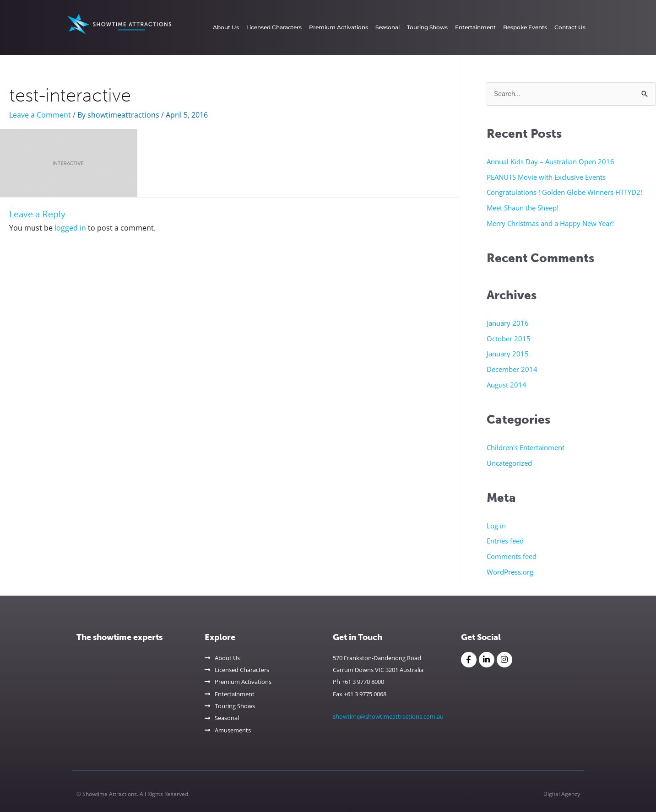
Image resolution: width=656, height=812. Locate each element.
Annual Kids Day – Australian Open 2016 (550, 161)
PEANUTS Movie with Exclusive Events (546, 177)
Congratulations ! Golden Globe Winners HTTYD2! (564, 192)
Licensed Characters (274, 27)
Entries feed (505, 541)
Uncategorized (509, 463)
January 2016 (508, 323)
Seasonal (388, 27)
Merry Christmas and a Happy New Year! (550, 223)
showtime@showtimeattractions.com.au (388, 716)
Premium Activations (339, 27)
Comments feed (512, 556)
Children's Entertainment (526, 447)
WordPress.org (510, 572)
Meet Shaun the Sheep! (523, 208)
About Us (226, 27)
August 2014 (507, 385)
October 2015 (509, 339)
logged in (70, 228)
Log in (496, 526)
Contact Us (570, 27)
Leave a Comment (40, 115)
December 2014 (512, 369)
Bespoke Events (525, 27)
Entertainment (475, 27)
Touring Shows (427, 27)
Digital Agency (562, 794)
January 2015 (508, 354)
